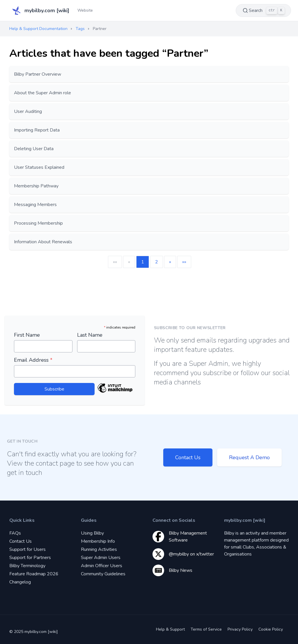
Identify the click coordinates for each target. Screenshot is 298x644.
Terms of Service (206, 629)
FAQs (15, 533)
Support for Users (28, 549)
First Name (27, 335)
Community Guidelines (103, 574)
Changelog (20, 582)
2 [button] (157, 262)
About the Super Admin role (42, 93)
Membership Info (98, 541)
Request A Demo (249, 457)
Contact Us (188, 457)
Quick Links (22, 520)
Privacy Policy (240, 629)
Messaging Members (35, 205)
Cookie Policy (271, 629)
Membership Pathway (36, 186)
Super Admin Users (101, 558)
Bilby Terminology (27, 566)
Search (263, 10)
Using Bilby (92, 533)
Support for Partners (30, 558)
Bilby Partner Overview (38, 74)
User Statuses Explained (39, 167)
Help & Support (170, 629)
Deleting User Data (34, 149)
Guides (89, 520)
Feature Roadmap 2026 (34, 574)
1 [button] (143, 262)
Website (85, 10)
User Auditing (28, 111)
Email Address (33, 360)
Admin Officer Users (102, 566)
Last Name (90, 335)
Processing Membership (38, 223)
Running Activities (99, 549)
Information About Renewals (43, 242)
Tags (80, 29)
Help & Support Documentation (38, 29)
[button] (170, 262)
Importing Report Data (37, 130)
